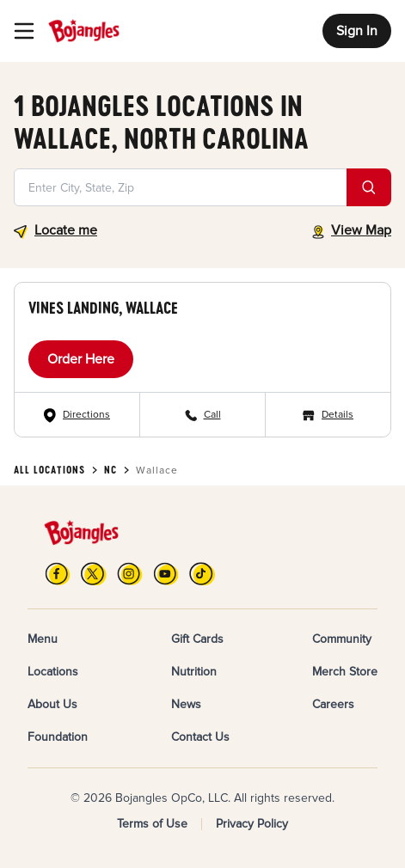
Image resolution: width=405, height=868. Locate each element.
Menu (43, 639)
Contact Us (200, 737)
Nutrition (194, 672)
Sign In (357, 31)
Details (337, 415)
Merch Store (345, 672)
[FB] (58, 574)
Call (212, 415)
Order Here (81, 359)
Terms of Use (152, 824)
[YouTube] (166, 574)
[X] (94, 574)
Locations (53, 672)
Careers (333, 704)
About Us (52, 704)
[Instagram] (130, 574)
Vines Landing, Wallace (103, 308)
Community (342, 639)
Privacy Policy (252, 824)
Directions (86, 415)
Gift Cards (197, 639)
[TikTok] (202, 574)
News (186, 704)
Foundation (58, 737)
